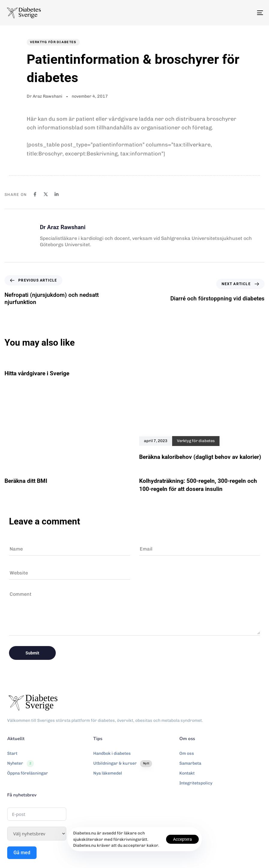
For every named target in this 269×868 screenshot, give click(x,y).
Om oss (187, 753)
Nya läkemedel (108, 773)
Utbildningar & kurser (123, 763)
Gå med (22, 853)
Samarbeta (190, 763)
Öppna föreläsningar (28, 773)
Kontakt (187, 773)
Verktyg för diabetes (53, 42)
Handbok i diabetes (112, 753)
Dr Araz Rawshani (45, 96)
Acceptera (182, 839)
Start (12, 753)
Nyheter (21, 763)
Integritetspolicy (196, 783)
